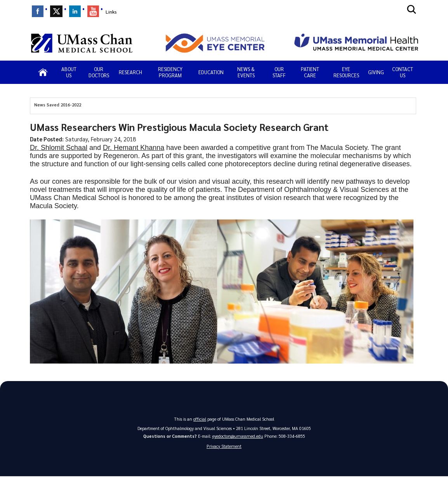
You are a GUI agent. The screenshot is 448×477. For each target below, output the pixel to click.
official (200, 419)
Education (211, 72)
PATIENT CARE (310, 72)
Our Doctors (99, 72)
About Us (69, 72)
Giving (376, 72)
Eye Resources (346, 72)
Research (130, 72)
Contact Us (403, 72)
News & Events (246, 72)
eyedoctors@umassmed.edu (238, 436)
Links (111, 12)
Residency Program (170, 72)
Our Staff (279, 72)
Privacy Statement (224, 447)
